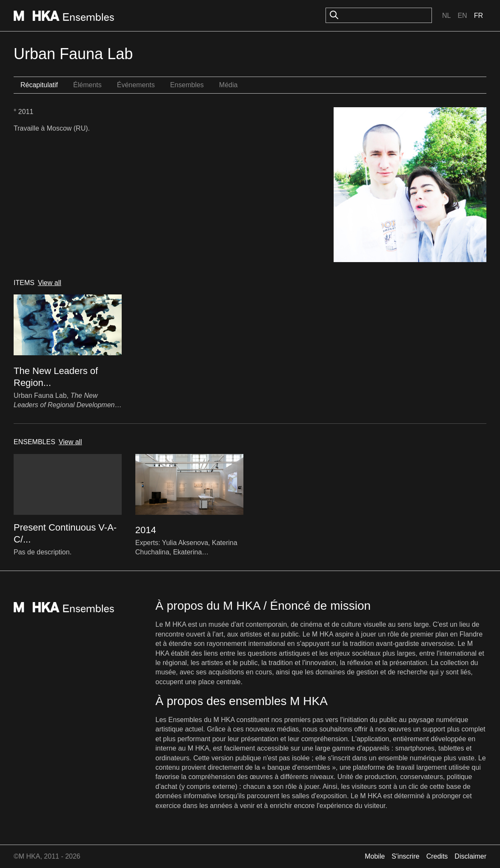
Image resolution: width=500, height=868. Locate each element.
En (462, 16)
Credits (437, 856)
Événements (136, 85)
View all (50, 283)
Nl (446, 16)
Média (229, 85)
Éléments (87, 85)
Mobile (375, 856)
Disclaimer (470, 856)
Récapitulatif (39, 85)
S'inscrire (405, 856)
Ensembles (187, 85)
